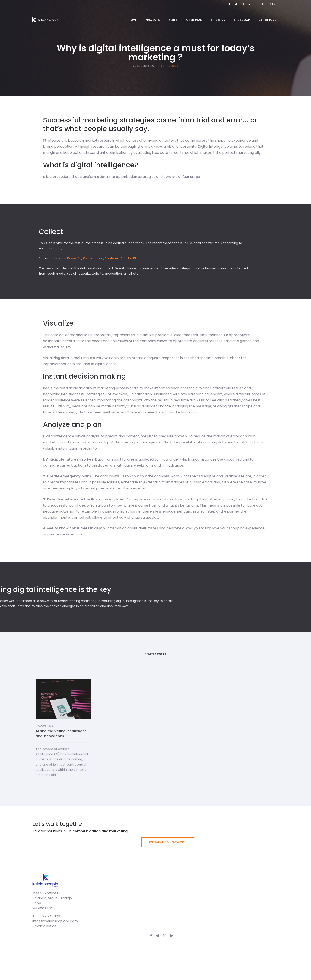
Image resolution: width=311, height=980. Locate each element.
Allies (173, 15)
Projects (153, 15)
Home (133, 15)
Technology (169, 69)
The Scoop (242, 15)
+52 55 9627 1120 (194, 956)
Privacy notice (192, 966)
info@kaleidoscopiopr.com (203, 961)
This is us (218, 15)
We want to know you (252, 909)
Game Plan (194, 15)
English (271, 4)
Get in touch (269, 15)
